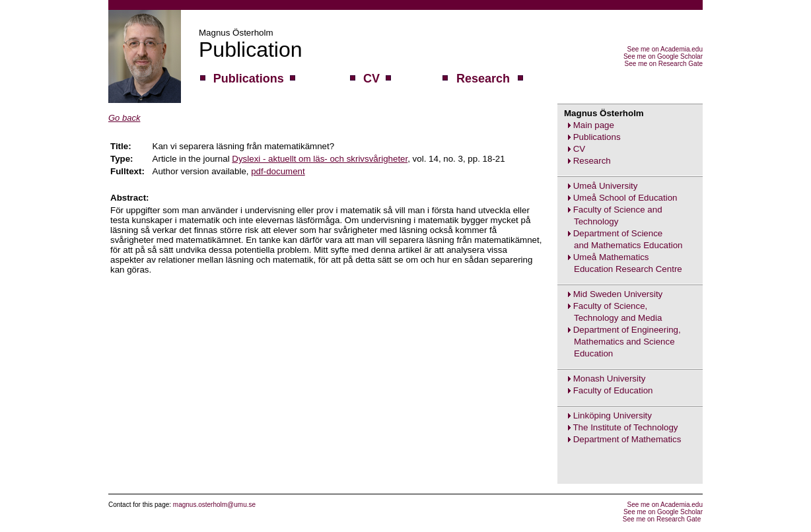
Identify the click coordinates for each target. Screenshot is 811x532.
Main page (594, 125)
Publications (597, 137)
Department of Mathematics (627, 439)
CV (580, 149)
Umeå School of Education (625, 198)
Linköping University (613, 416)
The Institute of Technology (625, 427)
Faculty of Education (613, 390)
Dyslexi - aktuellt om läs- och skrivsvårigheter (320, 159)
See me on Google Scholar (663, 56)
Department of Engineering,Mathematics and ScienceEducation (619, 342)
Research (592, 161)
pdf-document (278, 171)
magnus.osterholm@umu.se (214, 505)
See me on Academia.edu (665, 49)
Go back (124, 118)
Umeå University (606, 186)
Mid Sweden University (618, 294)
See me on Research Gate (664, 64)
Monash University (610, 379)
